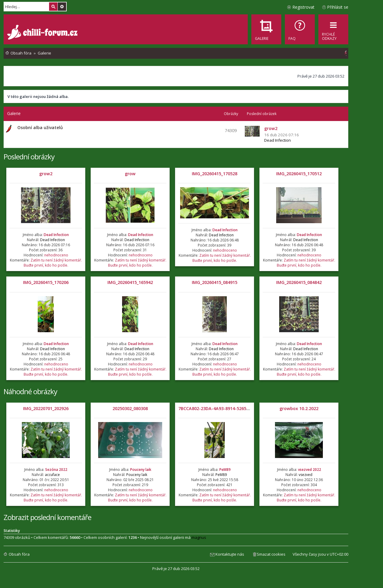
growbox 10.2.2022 (299, 408)
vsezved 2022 (310, 470)
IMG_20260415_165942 (130, 282)
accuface (52, 475)
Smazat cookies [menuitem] (271, 554)
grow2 (46, 174)
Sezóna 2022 (56, 470)
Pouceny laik (141, 470)
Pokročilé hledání (62, 7)
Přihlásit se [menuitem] (338, 7)
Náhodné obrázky (30, 391)
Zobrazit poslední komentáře (47, 517)
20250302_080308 (130, 408)
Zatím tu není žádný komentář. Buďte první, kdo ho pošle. (53, 263)
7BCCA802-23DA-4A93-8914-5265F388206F (222, 408)
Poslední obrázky (29, 157)
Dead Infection (278, 140)
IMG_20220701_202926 (46, 408)
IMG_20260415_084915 (215, 282)
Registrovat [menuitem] (303, 7)
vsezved (306, 475)
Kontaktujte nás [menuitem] (230, 554)
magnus (199, 537)
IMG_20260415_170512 (299, 174)
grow (130, 174)
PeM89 (225, 470)
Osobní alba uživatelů (40, 127)
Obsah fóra (19, 554)
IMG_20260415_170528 (215, 174)
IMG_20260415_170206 (46, 282)
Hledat (53, 7)
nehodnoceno (56, 255)
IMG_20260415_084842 (299, 282)
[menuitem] (300, 29)
